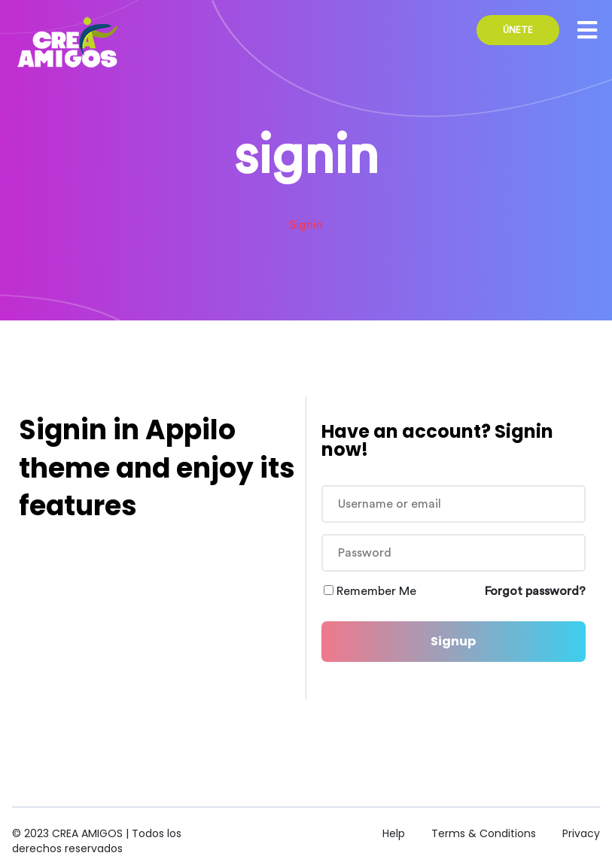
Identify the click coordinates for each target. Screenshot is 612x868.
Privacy (581, 833)
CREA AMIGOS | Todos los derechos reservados (97, 841)
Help (394, 833)
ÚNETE (518, 30)
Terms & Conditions (484, 833)
